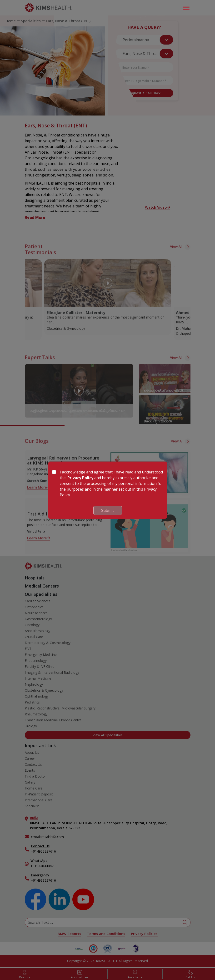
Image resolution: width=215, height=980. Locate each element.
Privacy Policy (80, 478)
